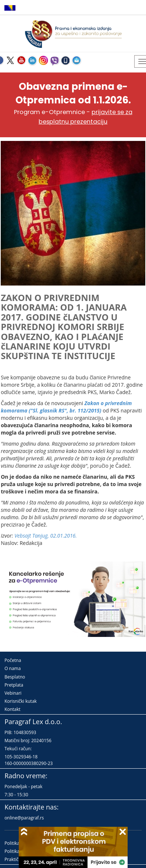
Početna (13, 660)
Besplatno (15, 677)
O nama (13, 668)
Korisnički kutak (21, 701)
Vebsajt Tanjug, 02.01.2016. (46, 536)
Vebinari (13, 693)
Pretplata (14, 685)
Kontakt (12, 709)
